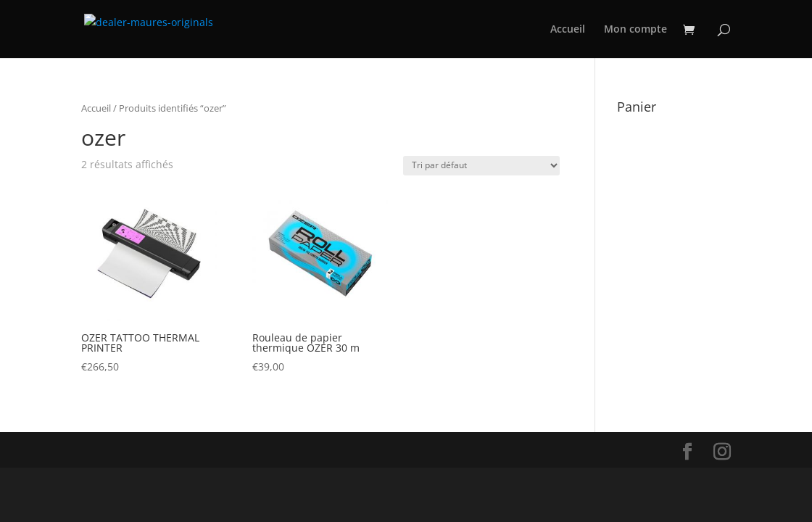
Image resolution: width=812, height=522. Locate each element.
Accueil (568, 30)
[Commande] (481, 166)
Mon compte (635, 30)
